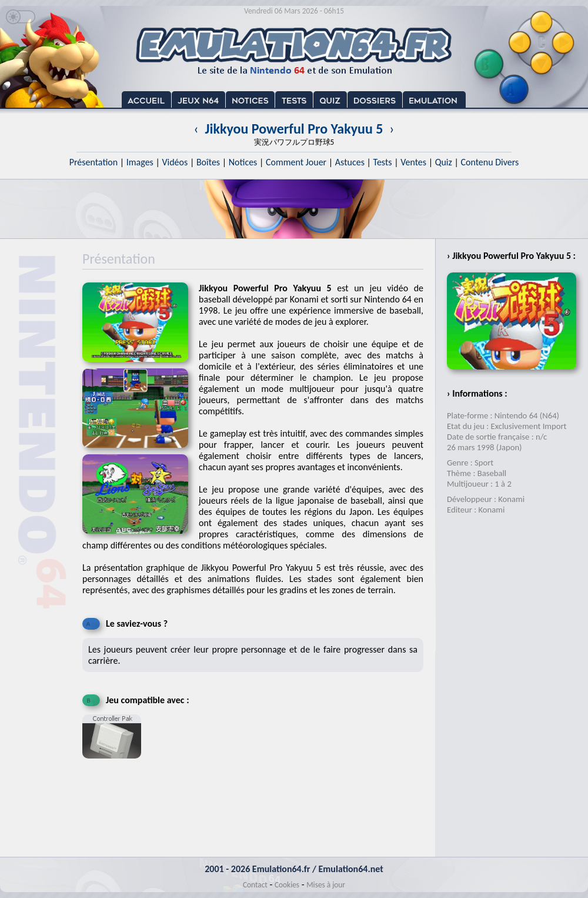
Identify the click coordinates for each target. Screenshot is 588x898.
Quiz (444, 162)
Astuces (350, 162)
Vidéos (175, 162)
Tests (383, 162)
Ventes (413, 162)
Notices (243, 162)
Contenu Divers (490, 162)
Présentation (94, 162)
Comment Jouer (296, 162)
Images (140, 162)
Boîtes (208, 162)
